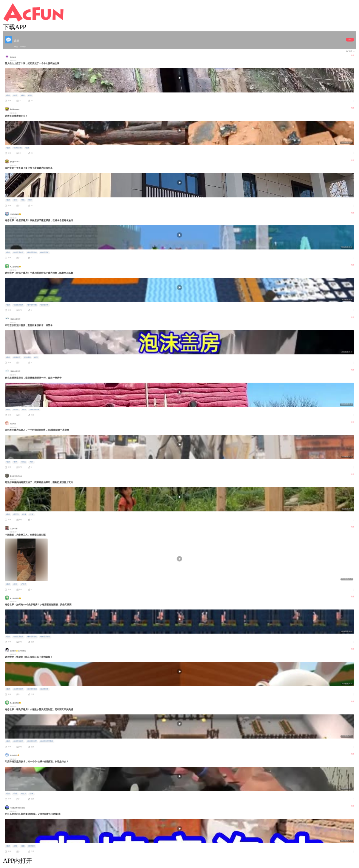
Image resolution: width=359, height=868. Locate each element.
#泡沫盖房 (27, 357)
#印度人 (23, 794)
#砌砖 (31, 462)
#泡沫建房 (17, 357)
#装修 (30, 200)
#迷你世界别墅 (32, 305)
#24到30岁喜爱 (34, 409)
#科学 (36, 357)
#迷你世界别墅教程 (46, 741)
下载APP (15, 27)
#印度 (15, 794)
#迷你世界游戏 (32, 252)
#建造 (15, 95)
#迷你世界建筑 (45, 637)
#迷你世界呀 (44, 252)
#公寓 (30, 95)
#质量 (27, 148)
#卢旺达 (23, 584)
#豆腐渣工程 (17, 148)
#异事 (31, 794)
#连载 (23, 846)
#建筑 (23, 95)
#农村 (15, 200)
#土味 (24, 514)
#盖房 (8, 95)
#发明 (15, 462)
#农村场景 (31, 846)
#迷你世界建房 (18, 252)
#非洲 (15, 584)
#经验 (23, 200)
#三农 (31, 514)
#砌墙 (15, 846)
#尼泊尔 (16, 514)
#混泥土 (16, 409)
